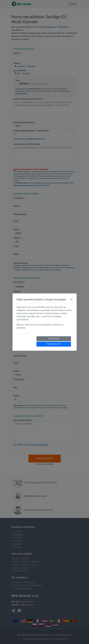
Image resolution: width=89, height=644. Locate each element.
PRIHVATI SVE (54, 344)
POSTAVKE (54, 339)
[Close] (71, 299)
